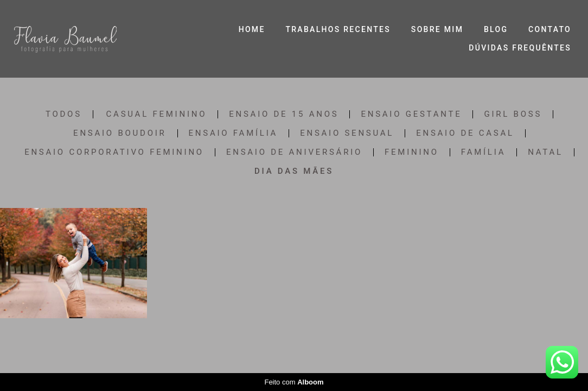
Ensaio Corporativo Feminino (114, 152)
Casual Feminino (157, 114)
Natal (545, 152)
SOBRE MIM (437, 29)
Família (483, 152)
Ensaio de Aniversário (294, 152)
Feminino (412, 152)
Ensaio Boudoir (120, 133)
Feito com (294, 382)
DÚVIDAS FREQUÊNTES (520, 48)
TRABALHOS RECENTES (338, 29)
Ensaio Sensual (347, 133)
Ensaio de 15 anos (284, 114)
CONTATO (550, 29)
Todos (64, 114)
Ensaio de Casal (465, 133)
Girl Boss (513, 114)
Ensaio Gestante (411, 114)
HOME (252, 29)
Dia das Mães (294, 171)
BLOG (496, 29)
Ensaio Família (234, 133)
